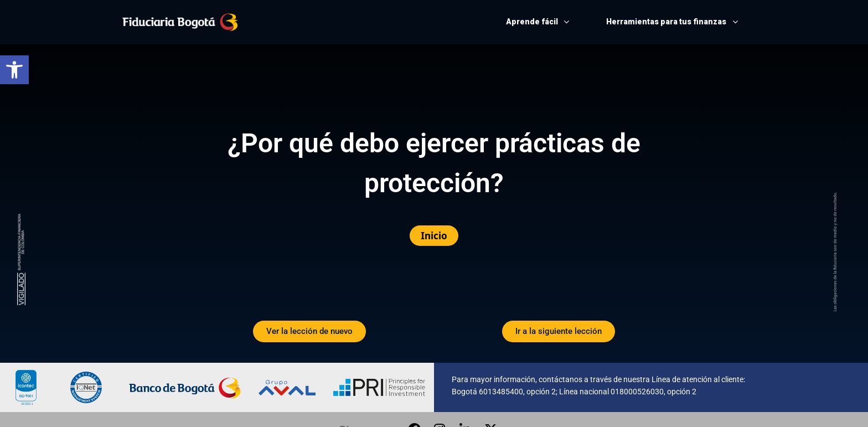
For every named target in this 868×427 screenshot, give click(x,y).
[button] (14, 70)
